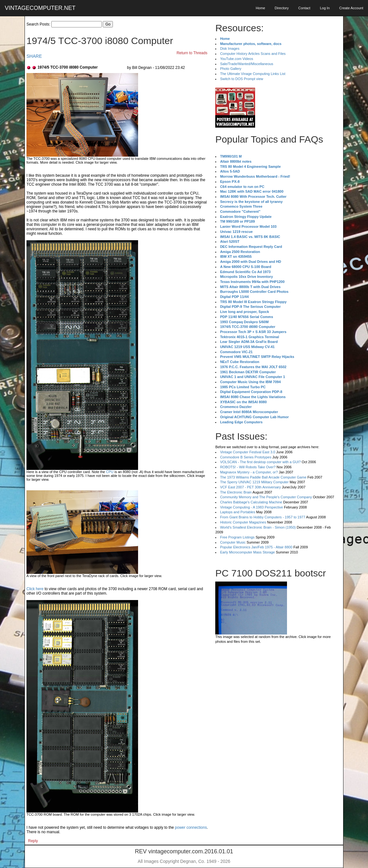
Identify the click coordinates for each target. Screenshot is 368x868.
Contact (304, 8)
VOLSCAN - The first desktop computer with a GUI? (260, 462)
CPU (110, 472)
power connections (191, 827)
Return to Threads (192, 53)
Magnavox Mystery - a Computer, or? (249, 472)
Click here (35, 589)
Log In (325, 8)
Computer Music (233, 542)
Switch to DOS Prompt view (242, 79)
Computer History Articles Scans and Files (253, 54)
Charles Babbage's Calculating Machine (251, 502)
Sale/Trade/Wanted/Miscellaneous (247, 64)
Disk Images (230, 48)
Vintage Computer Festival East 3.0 (248, 452)
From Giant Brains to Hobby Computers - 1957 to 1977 (263, 517)
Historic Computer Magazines (243, 522)
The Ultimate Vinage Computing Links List (253, 74)
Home (260, 8)
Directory (282, 8)
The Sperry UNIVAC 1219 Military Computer (254, 482)
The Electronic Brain (236, 492)
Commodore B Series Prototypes (246, 457)
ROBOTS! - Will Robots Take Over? (248, 467)
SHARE (34, 56)
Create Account (351, 8)
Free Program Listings (237, 537)
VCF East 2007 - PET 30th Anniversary (250, 487)
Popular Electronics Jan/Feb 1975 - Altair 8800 (256, 547)
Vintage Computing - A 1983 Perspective (251, 507)
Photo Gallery (231, 69)
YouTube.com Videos (237, 59)
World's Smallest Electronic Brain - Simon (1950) (258, 527)
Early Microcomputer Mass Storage (247, 552)
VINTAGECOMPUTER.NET (40, 8)
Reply (33, 841)
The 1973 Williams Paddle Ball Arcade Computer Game (263, 477)
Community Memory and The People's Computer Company (266, 497)
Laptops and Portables (238, 512)
